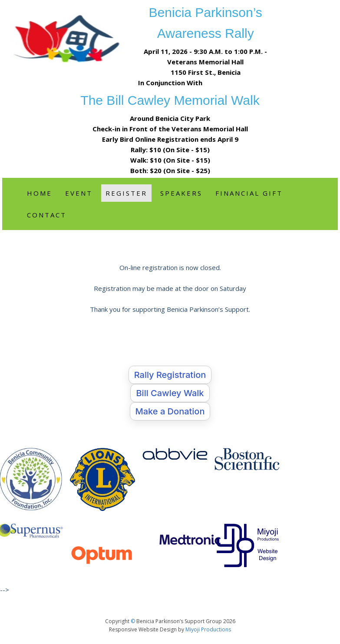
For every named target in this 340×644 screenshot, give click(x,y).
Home (40, 193)
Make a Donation (170, 411)
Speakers (181, 193)
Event (79, 193)
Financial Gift (249, 193)
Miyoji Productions (208, 629)
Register (126, 193)
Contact (47, 215)
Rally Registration (170, 375)
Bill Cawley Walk (170, 393)
